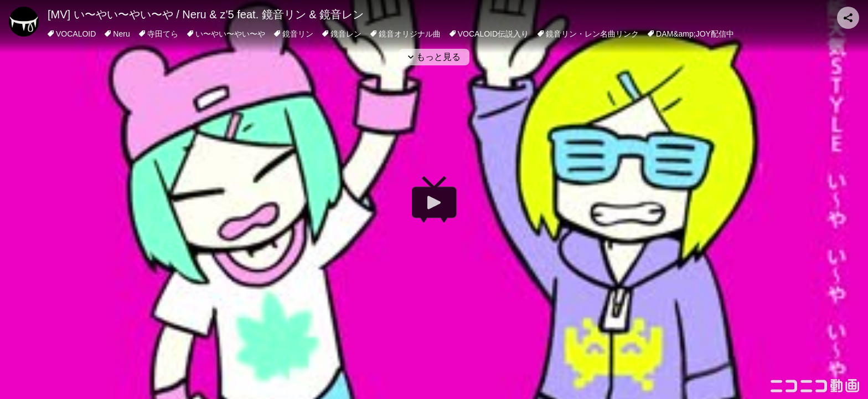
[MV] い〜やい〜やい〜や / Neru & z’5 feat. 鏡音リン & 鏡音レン (206, 14)
